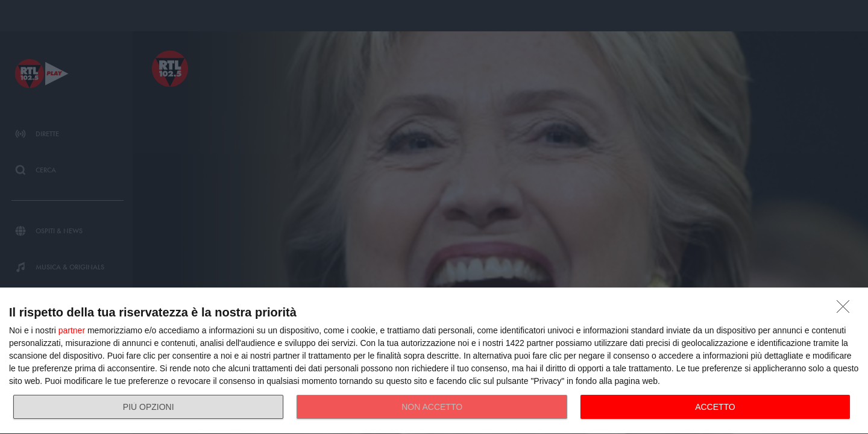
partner (72, 330)
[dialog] (434, 361)
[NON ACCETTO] (846, 310)
